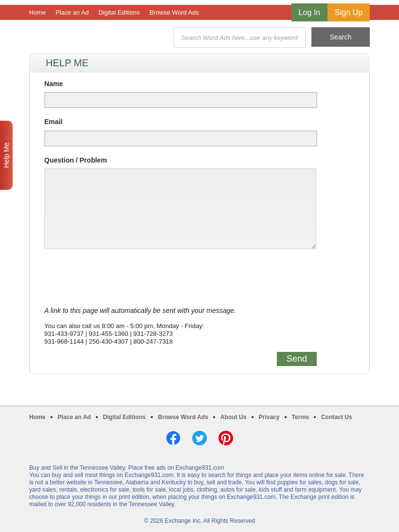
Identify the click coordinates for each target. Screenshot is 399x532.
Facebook (173, 438)
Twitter (199, 438)
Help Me (6, 155)
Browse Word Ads (174, 12)
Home (37, 12)
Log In (309, 12)
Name (54, 84)
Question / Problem (76, 160)
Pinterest (226, 438)
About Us (234, 417)
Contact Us (337, 417)
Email (53, 122)
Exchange (98, 38)
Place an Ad (72, 12)
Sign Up (349, 12)
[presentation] (118, 278)
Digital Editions (119, 12)
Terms (300, 417)
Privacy (269, 417)
